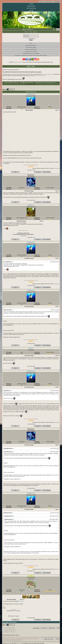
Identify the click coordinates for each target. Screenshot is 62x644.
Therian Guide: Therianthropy (15, 639)
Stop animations (49, 2)
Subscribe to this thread (9, 632)
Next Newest (13, 622)
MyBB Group (19, 643)
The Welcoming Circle (27, 83)
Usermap (20, 640)
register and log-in (18, 62)
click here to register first (48, 74)
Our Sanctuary (31, 8)
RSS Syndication (14, 640)
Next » (13, 89)
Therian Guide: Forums (12, 83)
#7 (59, 387)
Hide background (57, 2)
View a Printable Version (10, 628)
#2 (59, 191)
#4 (59, 258)
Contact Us (6, 639)
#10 (24, 599)
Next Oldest (6, 622)
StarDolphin (56, 168)
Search (31, 10)
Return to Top (25, 639)
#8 (59, 445)
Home (31, 4)
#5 (59, 306)
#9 (59, 509)
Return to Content (33, 639)
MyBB (9, 643)
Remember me (31, 39)
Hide (58, 29)
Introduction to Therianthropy (45, 83)
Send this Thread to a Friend (10, 630)
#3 (43, 221)
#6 (59, 356)
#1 (59, 110)
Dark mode (42, 2)
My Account (31, 6)
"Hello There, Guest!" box (41, 76)
